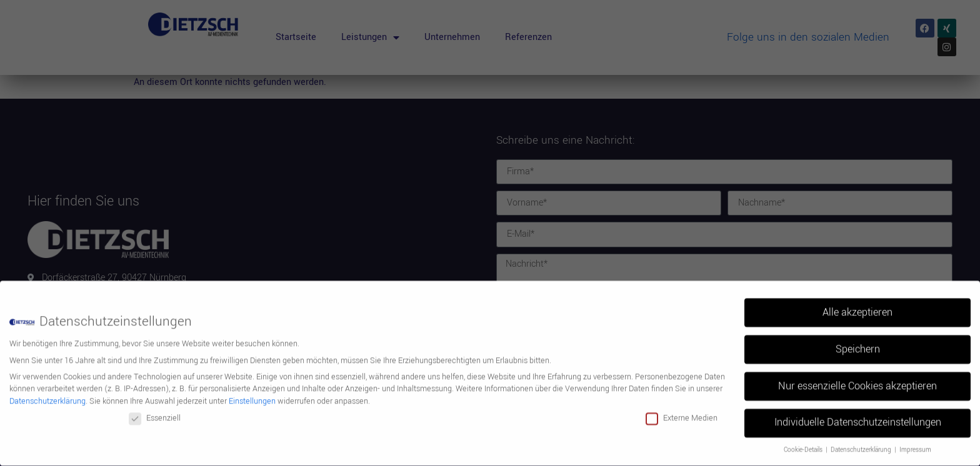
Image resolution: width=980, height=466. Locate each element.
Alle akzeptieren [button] (857, 306)
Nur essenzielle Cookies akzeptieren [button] (857, 380)
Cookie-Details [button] (804, 444)
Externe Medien (682, 412)
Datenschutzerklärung (47, 395)
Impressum (915, 444)
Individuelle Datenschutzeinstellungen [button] (858, 417)
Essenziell (155, 412)
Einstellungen (252, 395)
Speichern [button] (858, 343)
